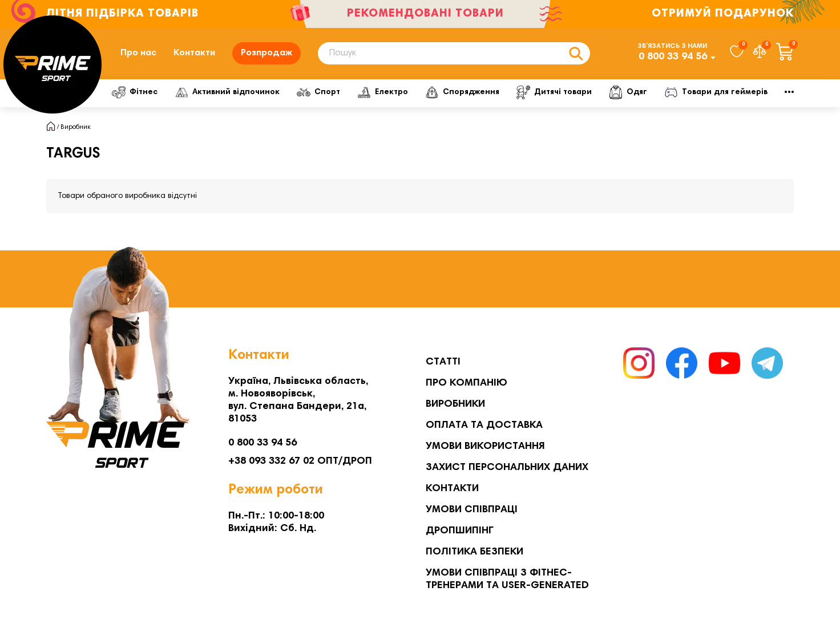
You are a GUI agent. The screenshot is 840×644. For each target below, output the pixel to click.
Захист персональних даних (507, 468)
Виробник (76, 127)
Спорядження (492, 92)
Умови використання (485, 447)
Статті (443, 362)
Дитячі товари (591, 92)
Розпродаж (266, 53)
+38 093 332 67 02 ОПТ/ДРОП (300, 461)
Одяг (671, 92)
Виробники (455, 404)
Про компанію (467, 383)
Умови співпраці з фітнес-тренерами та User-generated (507, 580)
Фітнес (138, 92)
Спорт (335, 92)
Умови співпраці (472, 510)
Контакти (194, 53)
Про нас (138, 53)
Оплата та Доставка (484, 426)
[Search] (454, 53)
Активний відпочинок (237, 92)
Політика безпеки (474, 552)
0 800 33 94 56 (673, 57)
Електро (406, 92)
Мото (734, 92)
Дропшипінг (460, 531)
